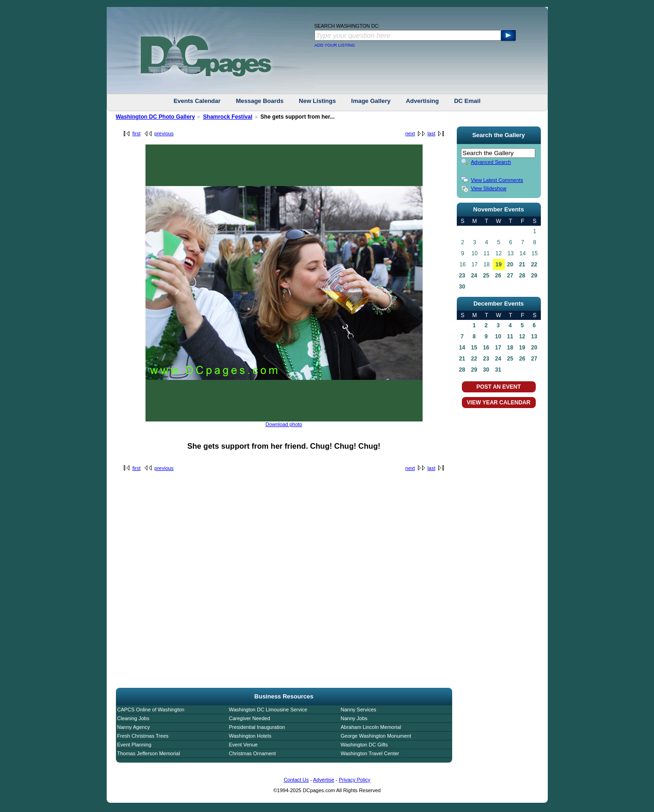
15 (474, 348)
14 (462, 348)
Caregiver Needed (250, 718)
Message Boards (260, 101)
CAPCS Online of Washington (151, 710)
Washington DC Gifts (364, 745)
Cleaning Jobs (133, 718)
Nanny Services (359, 710)
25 (486, 276)
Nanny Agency (134, 727)
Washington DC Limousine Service (268, 710)
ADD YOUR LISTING (335, 45)
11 (510, 337)
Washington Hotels (250, 736)
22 (534, 265)
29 (534, 276)
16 (486, 348)
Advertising (423, 101)
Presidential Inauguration (257, 727)
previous (164, 133)
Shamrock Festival (227, 117)
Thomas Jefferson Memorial (149, 753)
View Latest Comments (497, 180)
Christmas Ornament (252, 753)
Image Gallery (371, 101)
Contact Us (296, 780)
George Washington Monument (376, 736)
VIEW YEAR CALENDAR (499, 403)
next (410, 133)
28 (522, 276)
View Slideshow (489, 188)
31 (498, 370)
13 (534, 337)
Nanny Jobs (354, 718)
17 (498, 348)
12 (522, 337)
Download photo (284, 424)
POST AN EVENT (498, 387)
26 (498, 276)
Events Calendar (197, 101)
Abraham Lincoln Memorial (371, 727)
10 (498, 337)
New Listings (317, 101)
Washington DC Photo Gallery (156, 117)
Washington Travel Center (370, 753)
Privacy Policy (354, 780)
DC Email (467, 101)
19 (499, 265)
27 (510, 276)
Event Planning (134, 745)
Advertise (324, 780)
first (137, 133)
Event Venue (243, 745)
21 (522, 265)
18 (510, 348)
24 (474, 276)
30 (462, 287)
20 (510, 265)
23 (462, 276)
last (431, 133)
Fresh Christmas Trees (143, 736)
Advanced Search (491, 162)
